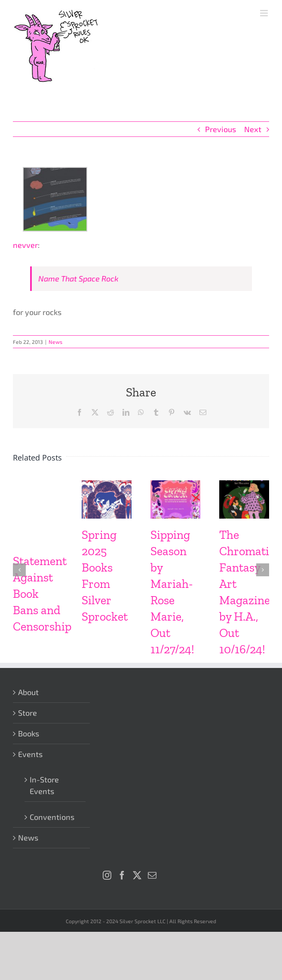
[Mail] (152, 875)
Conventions (52, 817)
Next (253, 129)
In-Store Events (44, 785)
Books (29, 733)
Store (28, 713)
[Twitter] (137, 875)
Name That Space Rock (78, 278)
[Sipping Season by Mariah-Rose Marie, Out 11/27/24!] (175, 485)
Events (30, 754)
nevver (25, 245)
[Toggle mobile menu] (265, 13)
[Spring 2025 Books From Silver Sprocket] (107, 485)
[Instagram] (107, 875)
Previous (221, 129)
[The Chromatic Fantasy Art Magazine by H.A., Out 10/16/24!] (244, 485)
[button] (19, 570)
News (55, 342)
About (28, 692)
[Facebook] (122, 875)
